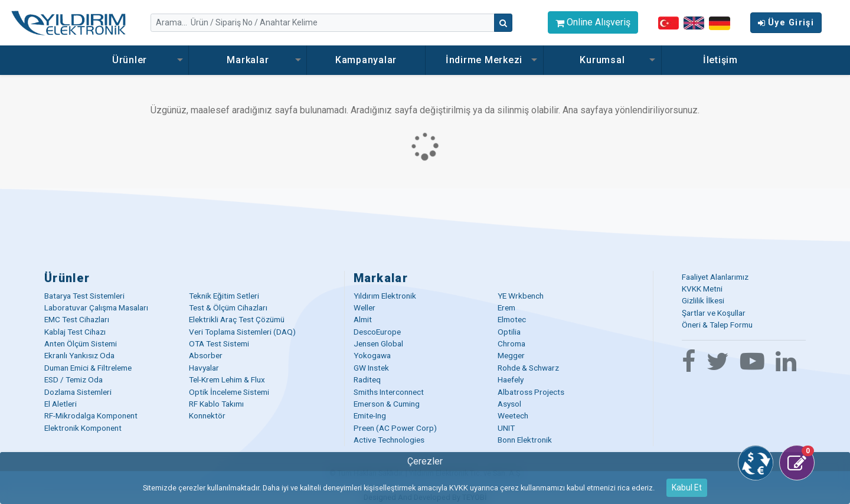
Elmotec (512, 319)
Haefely (511, 379)
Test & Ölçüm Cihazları (228, 307)
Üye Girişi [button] (786, 23)
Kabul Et (687, 487)
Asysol (509, 404)
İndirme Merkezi (484, 60)
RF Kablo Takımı (216, 404)
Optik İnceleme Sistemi (229, 392)
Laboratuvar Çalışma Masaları (96, 307)
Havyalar (204, 368)
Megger (511, 355)
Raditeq (367, 379)
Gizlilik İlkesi (703, 300)
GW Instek (371, 368)
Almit (363, 319)
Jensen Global (378, 343)
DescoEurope (377, 332)
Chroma (511, 343)
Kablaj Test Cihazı (75, 332)
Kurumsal (602, 60)
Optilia (509, 332)
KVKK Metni (702, 289)
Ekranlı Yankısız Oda (79, 355)
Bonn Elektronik (525, 440)
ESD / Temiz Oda (73, 379)
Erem (506, 307)
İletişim (720, 60)
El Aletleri (61, 404)
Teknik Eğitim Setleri (224, 296)
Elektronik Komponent (83, 428)
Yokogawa (372, 355)
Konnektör (207, 415)
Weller (364, 307)
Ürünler (130, 60)
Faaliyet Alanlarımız (715, 277)
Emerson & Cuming (387, 404)
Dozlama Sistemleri (78, 392)
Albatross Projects (531, 392)
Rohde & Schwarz (528, 368)
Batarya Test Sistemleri (84, 296)
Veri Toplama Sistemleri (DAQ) (242, 332)
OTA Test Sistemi (219, 343)
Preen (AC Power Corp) (395, 428)
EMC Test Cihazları (77, 319)
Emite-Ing (370, 415)
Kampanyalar (366, 60)
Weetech (513, 415)
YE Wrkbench (521, 296)
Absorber (206, 355)
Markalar (248, 60)
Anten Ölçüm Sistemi (81, 343)
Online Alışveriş (593, 22)
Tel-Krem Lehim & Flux (227, 379)
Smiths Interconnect (389, 392)
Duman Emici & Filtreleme (88, 368)
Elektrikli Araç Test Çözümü (237, 319)
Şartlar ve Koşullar (714, 313)
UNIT (506, 428)
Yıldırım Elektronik (385, 296)
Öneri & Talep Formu (717, 325)
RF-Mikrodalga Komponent (91, 415)
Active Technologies (389, 440)
